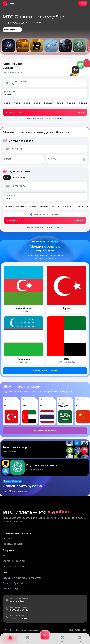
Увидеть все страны (45, 371)
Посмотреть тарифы (45, 431)
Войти (83, 3)
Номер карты (19, 149)
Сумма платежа (11, 92)
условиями (59, 118)
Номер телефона (19, 81)
